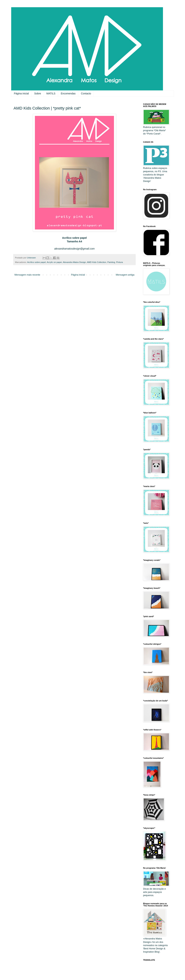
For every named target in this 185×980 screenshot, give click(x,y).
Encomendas (68, 93)
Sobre (38, 93)
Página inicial (21, 93)
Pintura (120, 262)
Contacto (86, 93)
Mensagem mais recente (27, 275)
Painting (111, 262)
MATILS (51, 93)
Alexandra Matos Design (74, 262)
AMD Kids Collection (97, 262)
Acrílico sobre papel (37, 262)
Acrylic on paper (54, 262)
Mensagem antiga (125, 275)
